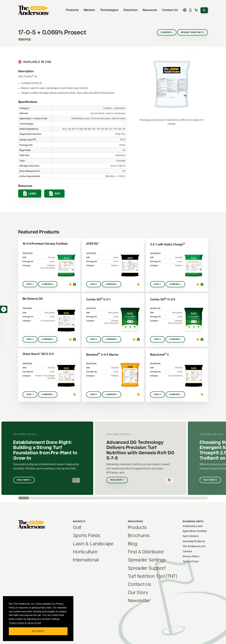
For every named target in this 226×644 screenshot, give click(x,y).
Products (72, 10)
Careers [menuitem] (187, 552)
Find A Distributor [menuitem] (146, 552)
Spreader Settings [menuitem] (147, 560)
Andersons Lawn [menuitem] (193, 526)
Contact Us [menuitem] (170, 10)
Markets (89, 10)
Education (131, 10)
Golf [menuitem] (77, 528)
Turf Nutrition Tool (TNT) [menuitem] (153, 577)
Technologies (109, 10)
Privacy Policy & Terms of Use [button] (25, 623)
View (29, 284)
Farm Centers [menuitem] (191, 536)
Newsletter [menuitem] (139, 601)
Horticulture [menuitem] (85, 552)
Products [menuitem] (137, 528)
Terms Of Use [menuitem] (191, 562)
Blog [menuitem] (133, 544)
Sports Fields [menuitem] (87, 536)
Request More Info (192, 33)
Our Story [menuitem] (138, 593)
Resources (150, 10)
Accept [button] (38, 631)
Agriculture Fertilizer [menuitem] (195, 531)
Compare (166, 33)
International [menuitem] (86, 560)
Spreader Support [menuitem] (147, 569)
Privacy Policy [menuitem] (191, 557)
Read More (23, 480)
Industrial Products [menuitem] (194, 542)
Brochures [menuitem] (139, 536)
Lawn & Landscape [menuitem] (93, 544)
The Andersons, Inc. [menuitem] (194, 547)
